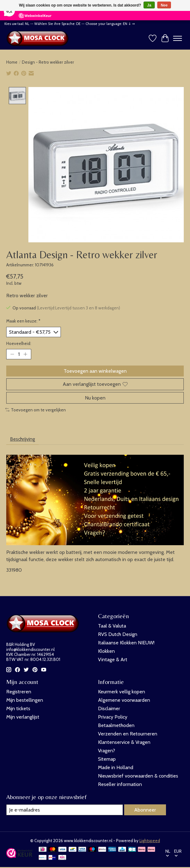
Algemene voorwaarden (124, 700)
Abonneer (145, 810)
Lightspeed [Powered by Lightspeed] (150, 840)
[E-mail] (65, 810)
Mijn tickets (18, 708)
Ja (149, 5)
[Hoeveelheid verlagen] (12, 354)
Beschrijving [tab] (22, 439)
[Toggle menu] (178, 38)
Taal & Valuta (112, 626)
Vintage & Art (113, 659)
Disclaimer (109, 708)
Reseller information (120, 784)
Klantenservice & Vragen (124, 742)
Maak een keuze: (23, 321)
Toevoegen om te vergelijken (36, 410)
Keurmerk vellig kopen (122, 691)
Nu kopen (95, 398)
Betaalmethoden (116, 725)
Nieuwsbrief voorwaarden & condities (138, 776)
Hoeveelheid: (19, 343)
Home (12, 62)
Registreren (19, 691)
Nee (164, 5)
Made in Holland (116, 767)
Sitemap (107, 759)
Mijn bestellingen (25, 700)
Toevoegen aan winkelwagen (95, 371)
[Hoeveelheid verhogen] (25, 354)
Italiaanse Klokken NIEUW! (126, 643)
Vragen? (107, 750)
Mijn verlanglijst (23, 717)
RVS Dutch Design (118, 634)
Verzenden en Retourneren (128, 733)
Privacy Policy (113, 717)
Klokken (106, 651)
